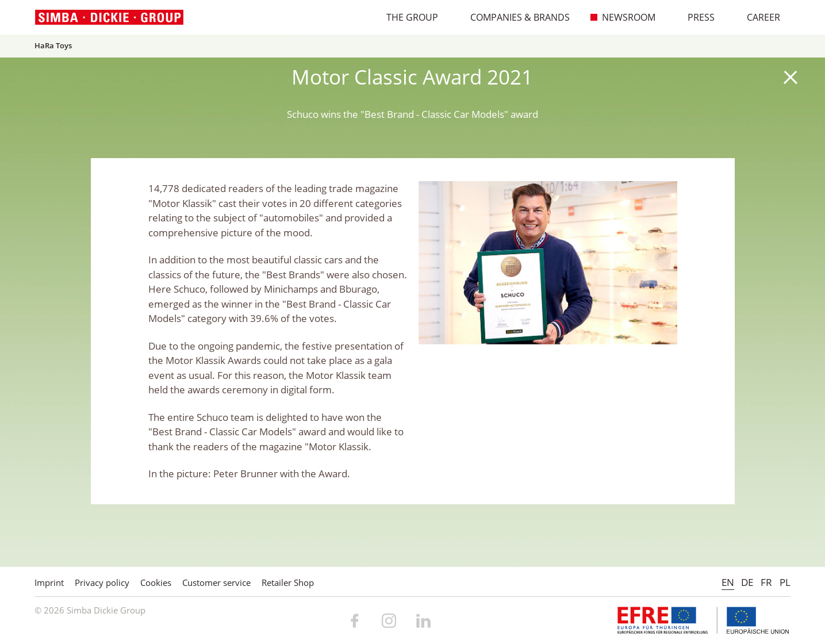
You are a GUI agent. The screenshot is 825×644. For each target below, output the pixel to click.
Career (757, 17)
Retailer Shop (288, 582)
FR (766, 582)
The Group (406, 17)
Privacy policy (102, 582)
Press (695, 17)
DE (747, 582)
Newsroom (623, 17)
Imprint (49, 582)
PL (785, 582)
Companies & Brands (514, 17)
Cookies (156, 582)
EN (728, 582)
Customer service (216, 582)
